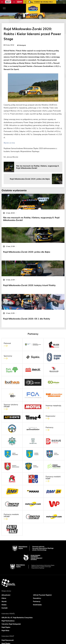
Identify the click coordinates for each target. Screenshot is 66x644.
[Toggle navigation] (4, 8)
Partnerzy (37, 601)
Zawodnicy (37, 598)
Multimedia (37, 605)
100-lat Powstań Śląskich (42, 595)
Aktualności (6, 595)
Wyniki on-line (9, 143)
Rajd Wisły (5, 630)
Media (4, 605)
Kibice (4, 598)
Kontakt (5, 608)
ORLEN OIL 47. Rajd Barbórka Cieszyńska (17, 617)
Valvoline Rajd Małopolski (11, 624)
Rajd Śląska (6, 627)
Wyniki (4, 601)
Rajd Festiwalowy (8, 621)
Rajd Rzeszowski (8, 640)
